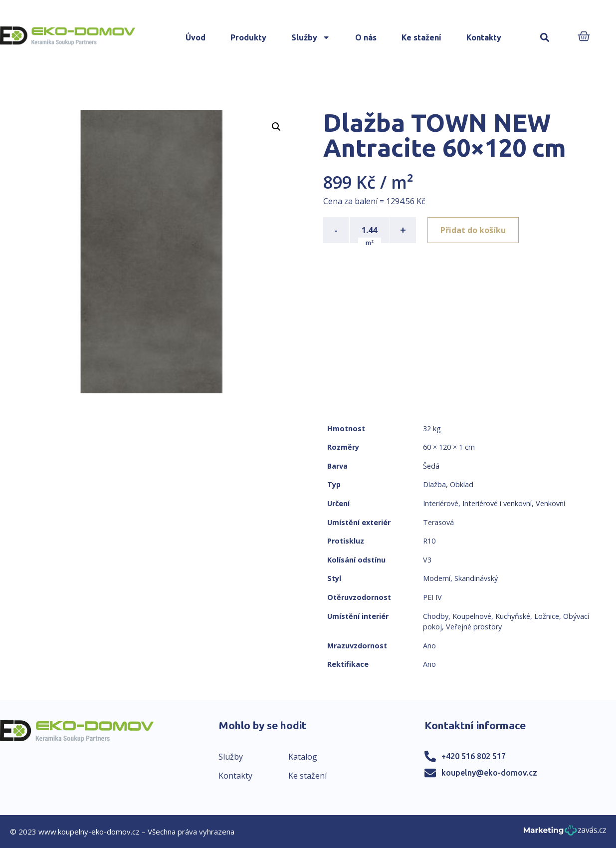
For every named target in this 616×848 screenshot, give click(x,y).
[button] (544, 38)
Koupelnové (472, 616)
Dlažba (434, 484)
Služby (311, 37)
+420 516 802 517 (474, 756)
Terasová (438, 522)
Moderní (437, 578)
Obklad (462, 484)
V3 (427, 560)
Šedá (431, 466)
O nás (366, 37)
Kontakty (484, 37)
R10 (429, 541)
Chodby (436, 616)
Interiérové (441, 503)
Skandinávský (476, 578)
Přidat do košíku (474, 230)
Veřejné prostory (474, 627)
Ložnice (547, 616)
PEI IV (432, 597)
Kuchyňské (513, 616)
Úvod (196, 37)
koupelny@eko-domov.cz (489, 773)
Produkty (248, 37)
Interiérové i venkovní (497, 503)
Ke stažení (421, 37)
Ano (429, 646)
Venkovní (550, 503)
